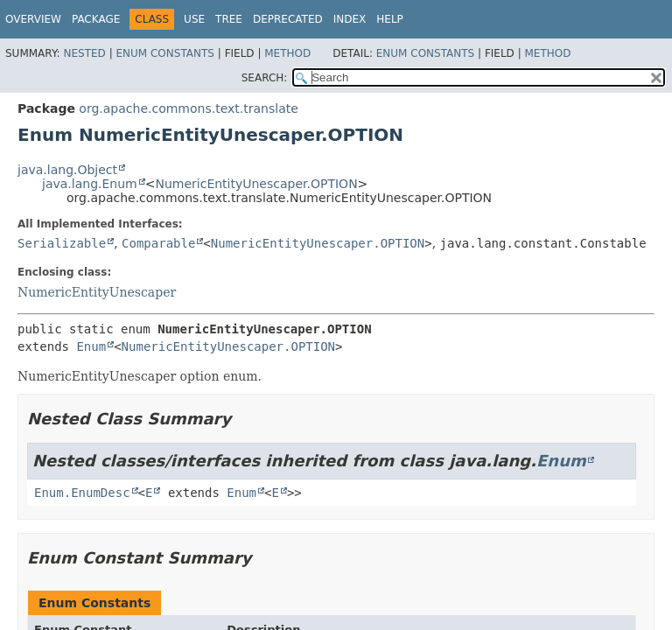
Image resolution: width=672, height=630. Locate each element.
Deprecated (288, 19)
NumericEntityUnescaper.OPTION (256, 184)
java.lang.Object (67, 170)
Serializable (62, 243)
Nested (84, 53)
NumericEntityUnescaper (97, 292)
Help (390, 19)
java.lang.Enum (90, 184)
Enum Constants (164, 53)
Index (350, 19)
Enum (91, 346)
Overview (33, 19)
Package (96, 19)
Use (194, 19)
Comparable (158, 243)
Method (287, 53)
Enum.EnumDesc (82, 493)
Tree (229, 19)
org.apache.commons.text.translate (188, 108)
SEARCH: (265, 78)
